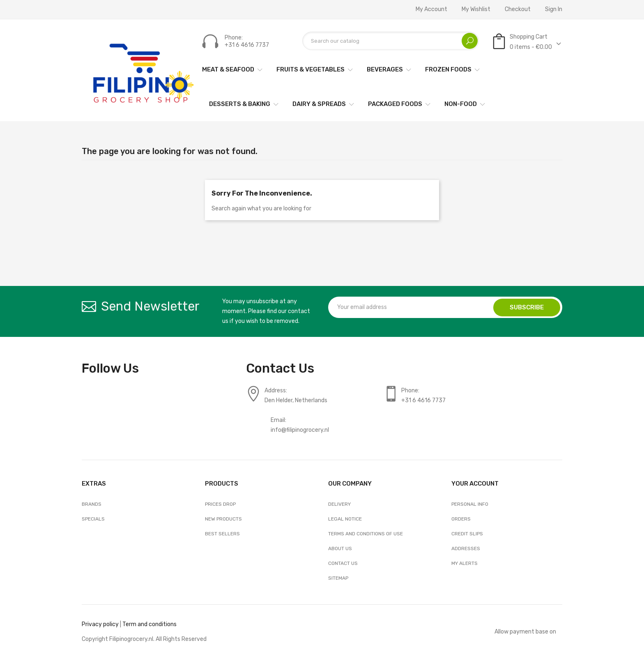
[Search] (391, 41)
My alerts (465, 563)
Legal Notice (345, 519)
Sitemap (338, 578)
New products (223, 519)
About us (340, 548)
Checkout (518, 9)
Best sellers (222, 534)
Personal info (470, 504)
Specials (93, 519)
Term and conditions (149, 624)
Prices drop (220, 504)
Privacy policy (100, 624)
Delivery (339, 504)
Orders (461, 519)
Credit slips (467, 534)
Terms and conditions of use (366, 534)
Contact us (343, 563)
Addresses (466, 548)
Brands (92, 504)
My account (431, 9)
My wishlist (476, 9)
